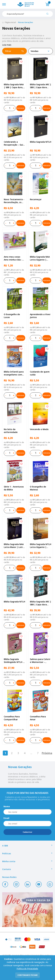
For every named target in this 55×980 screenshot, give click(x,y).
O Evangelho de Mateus (38, 488)
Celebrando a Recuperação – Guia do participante (14, 143)
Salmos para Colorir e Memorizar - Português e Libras (40, 661)
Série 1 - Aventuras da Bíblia (14, 488)
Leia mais (7, 45)
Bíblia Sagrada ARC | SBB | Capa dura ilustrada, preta (41, 86)
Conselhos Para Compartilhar (12, 718)
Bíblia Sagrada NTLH (41, 142)
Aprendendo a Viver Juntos (40, 316)
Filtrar (15, 51)
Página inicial (10, 22)
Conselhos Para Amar (38, 718)
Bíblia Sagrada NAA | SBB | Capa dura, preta (14, 86)
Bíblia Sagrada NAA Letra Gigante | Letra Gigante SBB (40, 258)
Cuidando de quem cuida (40, 373)
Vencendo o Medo (39, 429)
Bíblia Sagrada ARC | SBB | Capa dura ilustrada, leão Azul (41, 603)
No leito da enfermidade (11, 431)
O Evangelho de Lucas (12, 316)
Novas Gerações (26, 22)
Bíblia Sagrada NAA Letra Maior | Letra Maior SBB (14, 546)
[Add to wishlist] (21, 62)
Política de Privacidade (27, 969)
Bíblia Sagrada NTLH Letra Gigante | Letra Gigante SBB (41, 546)
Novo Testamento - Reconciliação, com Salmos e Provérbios (14, 201)
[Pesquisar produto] (49, 15)
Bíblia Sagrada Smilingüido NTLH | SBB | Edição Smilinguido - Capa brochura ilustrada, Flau (14, 661)
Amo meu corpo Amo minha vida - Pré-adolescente (13, 258)
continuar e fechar (27, 975)
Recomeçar (36, 199)
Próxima (47, 753)
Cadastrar (27, 832)
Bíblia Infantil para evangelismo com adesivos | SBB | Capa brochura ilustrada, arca (14, 373)
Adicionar (21, 108)
